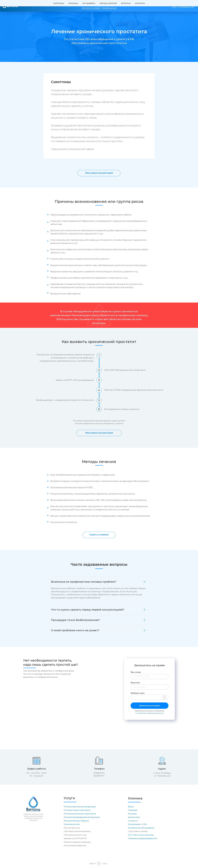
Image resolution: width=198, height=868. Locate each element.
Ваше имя (135, 683)
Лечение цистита (72, 824)
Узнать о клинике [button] (99, 535)
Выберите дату (138, 693)
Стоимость (133, 821)
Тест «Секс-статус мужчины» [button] (141, 835)
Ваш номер (136, 672)
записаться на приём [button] (91, 8)
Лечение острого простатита (77, 810)
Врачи (131, 807)
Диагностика (134, 817)
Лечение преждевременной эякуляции (82, 817)
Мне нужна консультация (99, 173)
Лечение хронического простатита (80, 814)
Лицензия (133, 810)
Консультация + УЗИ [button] (137, 824)
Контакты (132, 814)
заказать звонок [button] (109, 8)
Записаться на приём (150, 706)
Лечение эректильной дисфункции (80, 807)
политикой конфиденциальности (150, 713)
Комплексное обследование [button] (141, 828)
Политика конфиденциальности (143, 838)
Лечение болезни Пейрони (76, 821)
